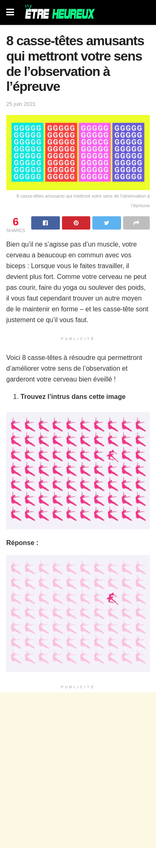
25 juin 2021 (21, 104)
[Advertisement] (78, 770)
